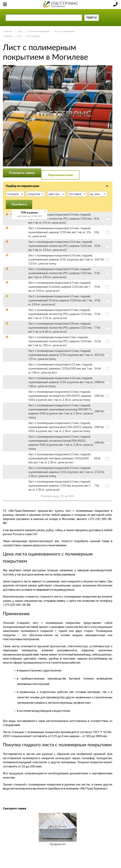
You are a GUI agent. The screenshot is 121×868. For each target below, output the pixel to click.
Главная (8, 31)
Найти (92, 17)
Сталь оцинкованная (38, 31)
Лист (19, 36)
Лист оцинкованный (65, 31)
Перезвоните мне (60, 175)
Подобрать (19, 204)
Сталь (20, 31)
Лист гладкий (33, 36)
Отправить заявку (22, 173)
